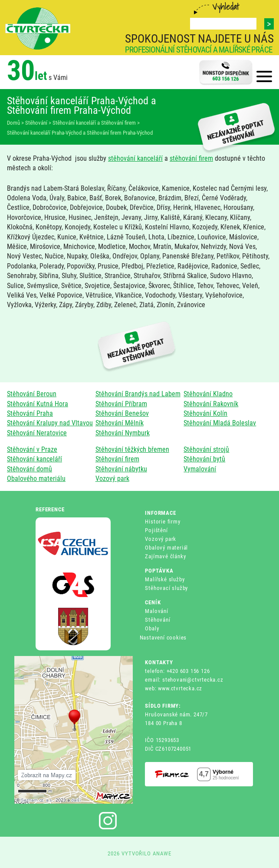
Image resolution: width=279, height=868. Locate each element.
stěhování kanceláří (135, 158)
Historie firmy (162, 522)
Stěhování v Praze (32, 449)
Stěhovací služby (166, 588)
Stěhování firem (117, 459)
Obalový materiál (166, 548)
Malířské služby (165, 579)
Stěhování (158, 620)
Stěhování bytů (204, 459)
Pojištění (156, 530)
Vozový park (112, 479)
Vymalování (200, 469)
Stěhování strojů (206, 449)
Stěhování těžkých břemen (132, 449)
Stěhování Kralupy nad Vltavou (50, 423)
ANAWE (162, 853)
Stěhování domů (30, 469)
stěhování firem (191, 158)
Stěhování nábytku (121, 469)
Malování (156, 611)
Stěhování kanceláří (34, 459)
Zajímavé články (165, 556)
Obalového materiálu (36, 479)
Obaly (152, 628)
